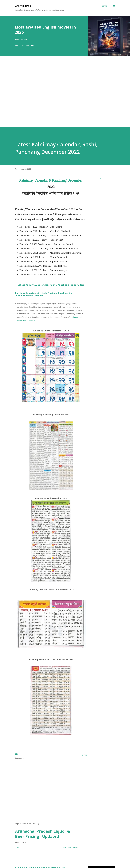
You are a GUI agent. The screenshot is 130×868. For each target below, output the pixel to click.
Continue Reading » (71, 847)
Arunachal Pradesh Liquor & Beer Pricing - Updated (43, 834)
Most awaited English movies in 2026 (45, 30)
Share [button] (17, 45)
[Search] (105, 6)
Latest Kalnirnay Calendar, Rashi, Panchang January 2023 (51, 285)
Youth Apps (23, 6)
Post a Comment (28, 45)
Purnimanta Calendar (44, 294)
